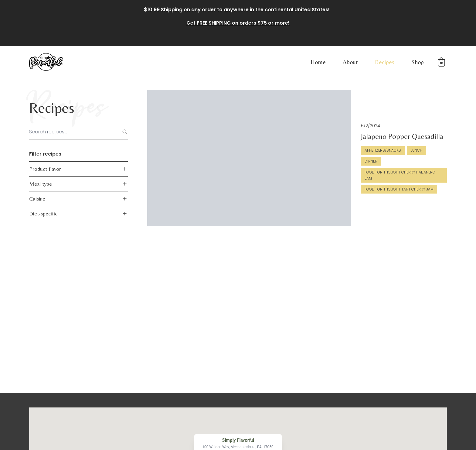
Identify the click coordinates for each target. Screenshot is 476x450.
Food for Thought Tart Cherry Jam (404, 147)
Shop (418, 62)
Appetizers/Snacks (299, 136)
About (350, 62)
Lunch (332, 136)
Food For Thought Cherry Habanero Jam (320, 147)
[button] (441, 62)
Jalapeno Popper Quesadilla (318, 122)
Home (318, 62)
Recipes (385, 62)
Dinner (354, 136)
